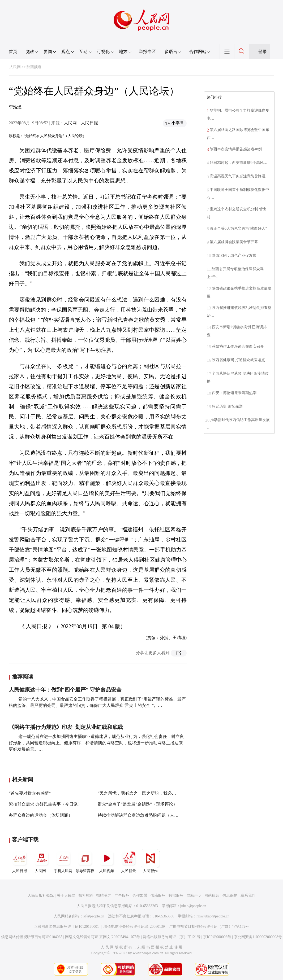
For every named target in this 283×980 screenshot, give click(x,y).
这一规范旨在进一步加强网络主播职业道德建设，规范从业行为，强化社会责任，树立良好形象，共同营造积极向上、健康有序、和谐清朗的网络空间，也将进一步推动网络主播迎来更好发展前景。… (96, 743)
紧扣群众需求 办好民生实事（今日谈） (45, 804)
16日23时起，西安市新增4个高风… (239, 163)
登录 (263, 52)
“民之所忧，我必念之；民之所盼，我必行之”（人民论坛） (153, 793)
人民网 (15, 67)
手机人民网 (63, 861)
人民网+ (41, 861)
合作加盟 (140, 896)
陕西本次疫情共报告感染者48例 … (238, 149)
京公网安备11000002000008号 (258, 937)
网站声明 (194, 896)
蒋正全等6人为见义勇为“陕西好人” (238, 228)
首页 (13, 52)
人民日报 (20, 861)
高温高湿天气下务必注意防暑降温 (238, 176)
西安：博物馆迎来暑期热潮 (234, 393)
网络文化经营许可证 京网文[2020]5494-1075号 (103, 937)
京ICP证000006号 (217, 937)
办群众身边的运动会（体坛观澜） (41, 815)
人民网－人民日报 (81, 123)
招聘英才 (104, 896)
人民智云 (128, 861)
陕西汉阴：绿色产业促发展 (234, 255)
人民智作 (150, 861)
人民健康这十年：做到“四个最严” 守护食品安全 (65, 690)
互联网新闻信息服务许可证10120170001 (67, 927)
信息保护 (230, 896)
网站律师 (212, 896)
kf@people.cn (94, 916)
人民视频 (107, 861)
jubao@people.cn (193, 906)
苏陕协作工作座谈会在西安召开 (238, 346)
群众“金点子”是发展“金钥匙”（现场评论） (138, 804)
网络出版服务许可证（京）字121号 (172, 937)
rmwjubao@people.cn (213, 916)
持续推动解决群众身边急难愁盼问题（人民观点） (144, 815)
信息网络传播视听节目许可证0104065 (32, 937)
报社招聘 (86, 896)
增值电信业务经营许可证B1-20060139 (134, 927)
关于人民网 (66, 896)
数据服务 (176, 896)
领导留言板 (85, 861)
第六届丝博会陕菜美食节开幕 (234, 242)
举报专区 (147, 52)
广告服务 (122, 896)
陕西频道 (34, 67)
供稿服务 (158, 896)
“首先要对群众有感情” (30, 793)
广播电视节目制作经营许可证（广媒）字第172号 (209, 927)
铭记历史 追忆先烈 (227, 406)
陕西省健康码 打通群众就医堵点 (238, 360)
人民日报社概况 (41, 896)
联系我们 (248, 896)
